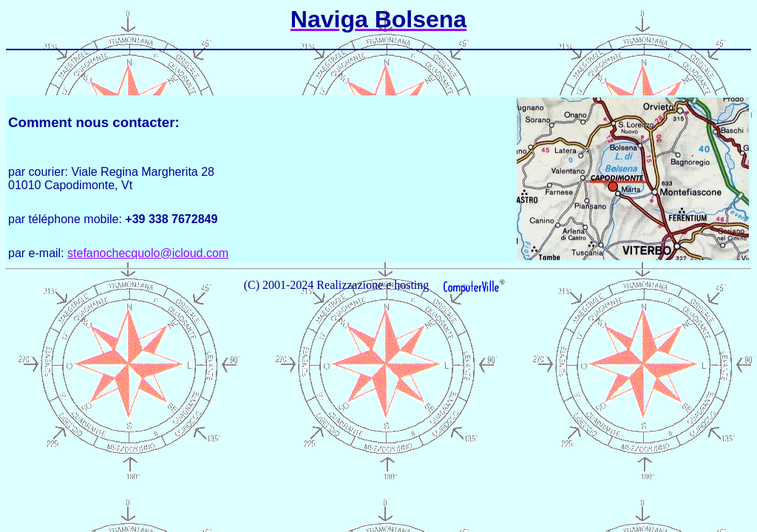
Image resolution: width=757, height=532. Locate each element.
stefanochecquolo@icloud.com (148, 253)
